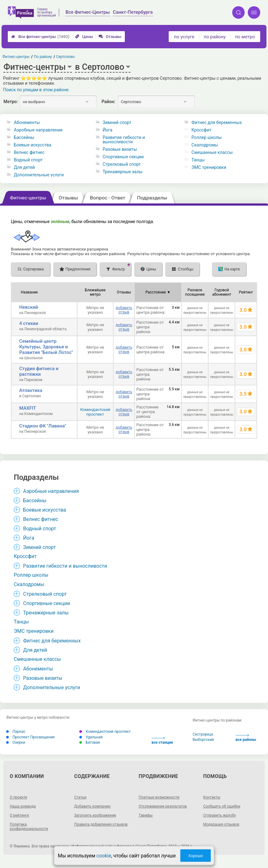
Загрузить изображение (95, 815)
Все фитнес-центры (40, 37)
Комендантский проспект (95, 412)
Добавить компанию (92, 806)
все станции (162, 741)
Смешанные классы (212, 152)
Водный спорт (28, 160)
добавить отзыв (124, 310)
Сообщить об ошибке (222, 806)
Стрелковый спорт (122, 164)
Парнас (16, 732)
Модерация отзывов (221, 824)
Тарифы (146, 815)
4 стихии (29, 323)
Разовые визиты (120, 149)
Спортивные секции (123, 157)
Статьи (80, 797)
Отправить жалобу (220, 815)
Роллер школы (207, 137)
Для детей (24, 167)
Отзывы (110, 37)
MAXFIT (28, 408)
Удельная (91, 737)
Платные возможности (159, 797)
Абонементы (27, 122)
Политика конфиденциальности (29, 827)
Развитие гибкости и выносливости (124, 140)
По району (43, 57)
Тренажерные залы (123, 172)
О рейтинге (19, 815)
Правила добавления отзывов (101, 824)
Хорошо (195, 856)
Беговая (90, 742)
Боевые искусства (33, 145)
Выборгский (203, 740)
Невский (29, 307)
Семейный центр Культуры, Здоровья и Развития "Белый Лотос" (46, 347)
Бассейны (24, 137)
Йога (108, 130)
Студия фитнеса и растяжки (39, 371)
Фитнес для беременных (217, 122)
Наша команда (23, 806)
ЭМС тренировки (209, 167)
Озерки (16, 742)
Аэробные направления (38, 130)
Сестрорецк (203, 734)
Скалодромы (205, 145)
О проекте (18, 797)
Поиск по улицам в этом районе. (36, 90)
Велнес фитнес (29, 152)
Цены (84, 37)
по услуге (184, 37)
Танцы (198, 160)
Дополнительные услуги (39, 175)
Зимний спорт (117, 122)
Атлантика (31, 390)
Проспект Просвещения (30, 737)
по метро (245, 37)
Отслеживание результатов (163, 806)
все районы (246, 738)
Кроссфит (201, 130)
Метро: (11, 102)
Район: (108, 102)
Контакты (212, 797)
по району (214, 37)
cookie (104, 856)
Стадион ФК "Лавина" (43, 426)
